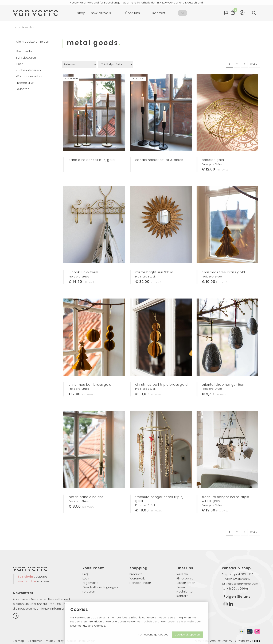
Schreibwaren (26, 58)
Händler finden (140, 583)
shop (81, 13)
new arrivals (101, 13)
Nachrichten (185, 592)
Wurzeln (182, 574)
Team (181, 587)
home (17, 27)
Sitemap (19, 641)
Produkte (136, 574)
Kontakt (159, 13)
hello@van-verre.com (240, 584)
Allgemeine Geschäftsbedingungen (100, 585)
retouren (89, 592)
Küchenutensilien (28, 70)
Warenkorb (137, 579)
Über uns (132, 13)
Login (86, 579)
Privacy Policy (55, 641)
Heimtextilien (25, 83)
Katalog (30, 27)
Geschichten (186, 583)
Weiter (254, 64)
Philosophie (185, 579)
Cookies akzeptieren (187, 635)
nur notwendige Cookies (153, 635)
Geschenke (24, 51)
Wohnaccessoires (29, 76)
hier (184, 622)
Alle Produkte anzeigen (33, 42)
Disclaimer (35, 641)
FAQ (85, 574)
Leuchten (23, 89)
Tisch (20, 64)
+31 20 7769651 (235, 589)
